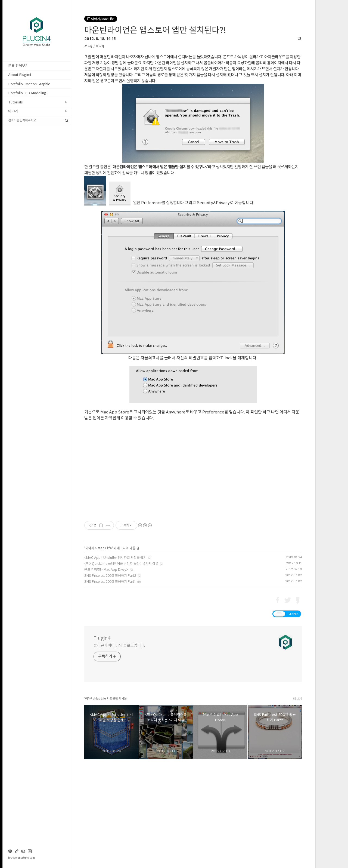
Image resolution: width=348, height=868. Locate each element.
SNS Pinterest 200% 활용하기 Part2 (110, 679)
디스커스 (293, 717)
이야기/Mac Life (101, 19)
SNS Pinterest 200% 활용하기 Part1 (110, 685)
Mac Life (105, 651)
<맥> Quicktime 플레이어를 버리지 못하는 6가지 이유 (121, 667)
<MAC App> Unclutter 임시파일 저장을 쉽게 (115, 661)
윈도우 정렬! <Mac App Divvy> (106, 673)
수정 (89, 46)
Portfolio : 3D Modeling (27, 93)
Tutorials (15, 102)
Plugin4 (102, 741)
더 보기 (297, 802)
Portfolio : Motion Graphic (29, 84)
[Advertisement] (193, 106)
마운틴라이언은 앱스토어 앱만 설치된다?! (155, 30)
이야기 (13, 111)
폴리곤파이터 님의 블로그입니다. (119, 749)
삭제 (100, 46)
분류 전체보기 (18, 66)
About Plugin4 (20, 75)
